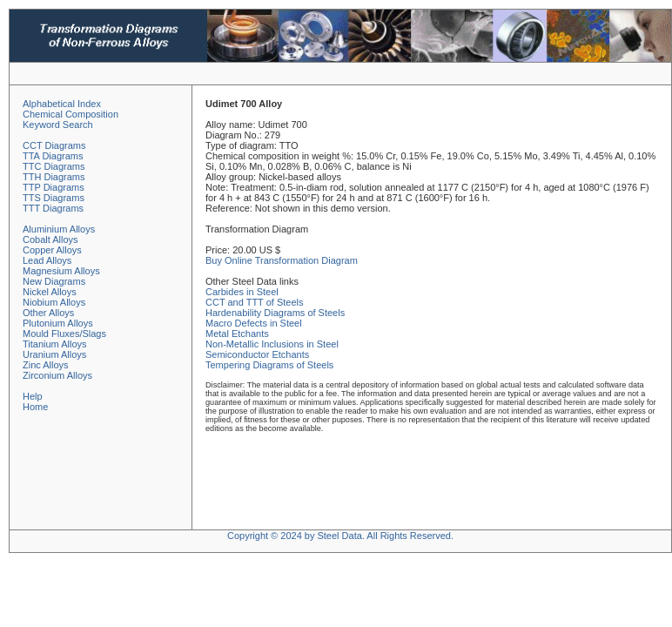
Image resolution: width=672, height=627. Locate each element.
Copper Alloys (52, 250)
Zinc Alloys (46, 365)
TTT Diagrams (53, 208)
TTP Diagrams (54, 187)
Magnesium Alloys (61, 271)
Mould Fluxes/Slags (64, 334)
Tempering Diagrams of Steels (269, 365)
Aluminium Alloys (59, 229)
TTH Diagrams (54, 177)
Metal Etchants (237, 334)
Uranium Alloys (54, 354)
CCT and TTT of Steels (255, 302)
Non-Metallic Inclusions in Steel (272, 344)
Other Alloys (48, 313)
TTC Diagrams (54, 166)
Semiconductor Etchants (257, 354)
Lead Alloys (47, 260)
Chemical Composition (71, 114)
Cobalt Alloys (50, 239)
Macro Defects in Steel (254, 323)
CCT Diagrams (54, 145)
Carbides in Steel (242, 292)
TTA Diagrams (53, 156)
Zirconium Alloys (57, 375)
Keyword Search (58, 125)
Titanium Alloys (55, 344)
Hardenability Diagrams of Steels (275, 313)
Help (33, 396)
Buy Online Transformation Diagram (282, 260)
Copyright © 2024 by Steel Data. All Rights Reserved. (340, 536)
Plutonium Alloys (58, 323)
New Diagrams (54, 281)
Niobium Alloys (54, 302)
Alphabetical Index (62, 104)
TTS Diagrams (54, 198)
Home (35, 407)
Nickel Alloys (50, 292)
